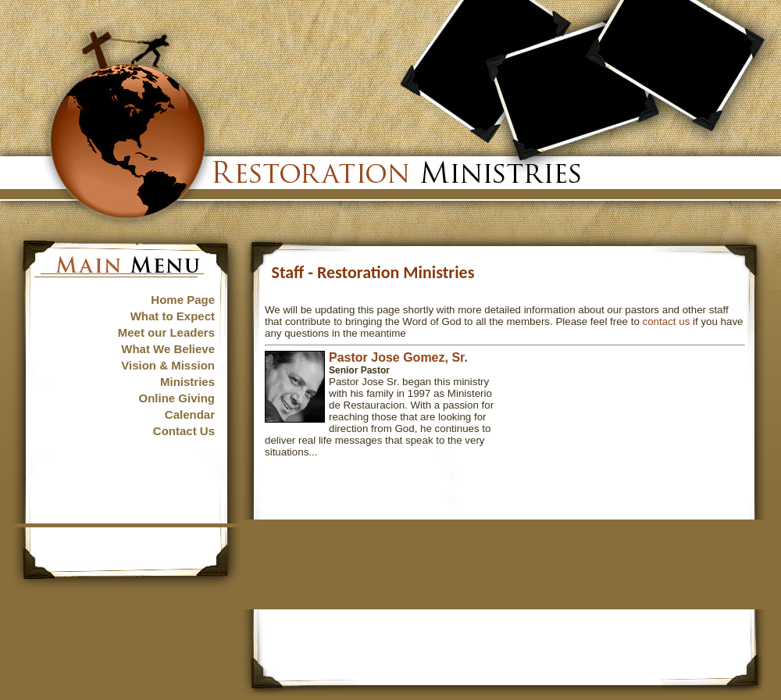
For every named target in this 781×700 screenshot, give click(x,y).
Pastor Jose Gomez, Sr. (398, 357)
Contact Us (184, 431)
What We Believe (168, 349)
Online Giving (177, 398)
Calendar (190, 414)
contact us (667, 321)
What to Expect (173, 316)
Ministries (187, 382)
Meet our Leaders (166, 332)
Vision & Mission (168, 365)
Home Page (183, 300)
